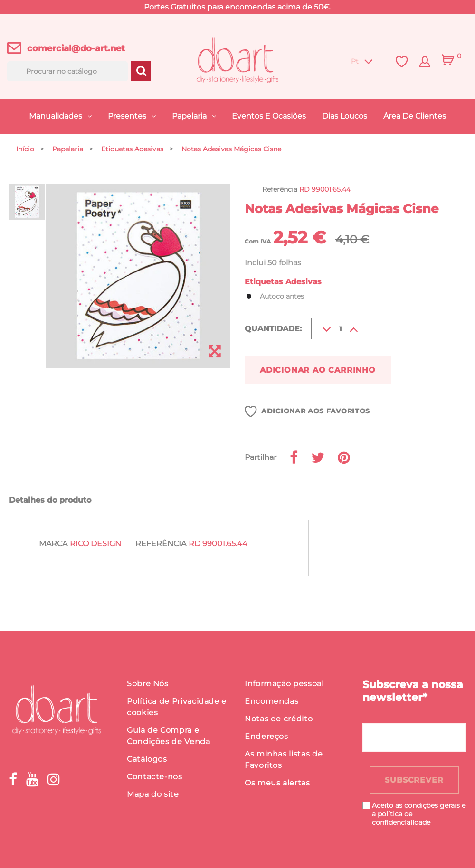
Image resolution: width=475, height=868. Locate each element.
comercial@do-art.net (76, 48)
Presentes (128, 116)
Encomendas (271, 701)
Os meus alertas (277, 783)
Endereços (266, 736)
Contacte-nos (155, 777)
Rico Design (95, 544)
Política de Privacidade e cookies (177, 707)
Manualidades (57, 116)
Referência (161, 544)
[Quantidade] (341, 329)
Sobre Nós (148, 684)
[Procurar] (67, 71)
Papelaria (190, 116)
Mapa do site (153, 794)
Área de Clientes (415, 116)
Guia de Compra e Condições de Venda (169, 736)
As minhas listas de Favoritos (284, 760)
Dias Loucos (345, 116)
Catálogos (147, 759)
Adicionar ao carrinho (318, 370)
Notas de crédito (279, 719)
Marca (53, 544)
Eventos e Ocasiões (269, 116)
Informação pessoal (284, 684)
